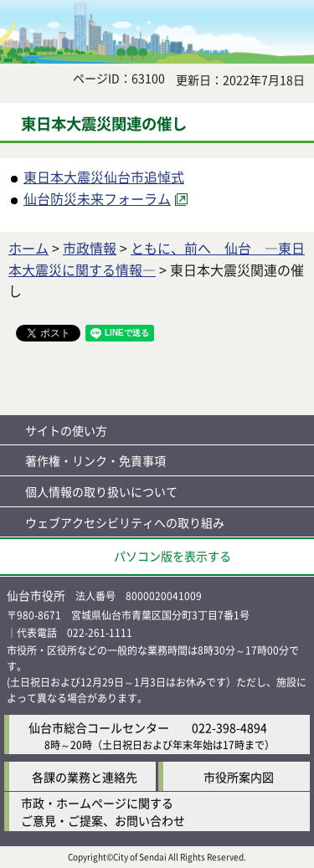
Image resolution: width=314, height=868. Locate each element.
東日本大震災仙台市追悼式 (104, 177)
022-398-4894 (229, 727)
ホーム (28, 248)
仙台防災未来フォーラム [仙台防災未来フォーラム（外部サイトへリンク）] (97, 198)
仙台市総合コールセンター (99, 727)
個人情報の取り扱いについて (101, 491)
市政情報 (90, 248)
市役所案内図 (239, 777)
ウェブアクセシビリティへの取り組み (125, 522)
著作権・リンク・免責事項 (95, 460)
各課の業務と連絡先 (85, 777)
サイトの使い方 (66, 430)
